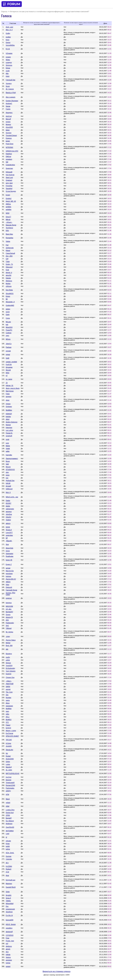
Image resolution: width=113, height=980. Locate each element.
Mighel (8, 643)
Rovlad (8, 756)
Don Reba (9, 290)
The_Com (9, 692)
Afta (7, 73)
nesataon (9, 159)
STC (7, 722)
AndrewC (9, 103)
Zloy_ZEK (9, 256)
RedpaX (9, 869)
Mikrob (8, 219)
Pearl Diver (10, 144)
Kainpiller (9, 455)
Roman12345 (10, 785)
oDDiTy (8, 791)
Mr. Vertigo (10, 632)
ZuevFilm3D (10, 827)
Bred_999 (9, 646)
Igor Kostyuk (10, 175)
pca (7, 478)
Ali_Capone (10, 89)
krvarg (8, 195)
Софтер (9, 333)
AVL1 (8, 717)
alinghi (8, 949)
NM (7, 162)
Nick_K (8, 492)
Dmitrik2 (9, 198)
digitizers (9, 946)
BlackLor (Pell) (11, 93)
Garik (8, 314)
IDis (7, 695)
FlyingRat (9, 186)
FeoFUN (9, 364)
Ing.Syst (9, 777)
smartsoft (9, 436)
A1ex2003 (9, 127)
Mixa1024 (9, 327)
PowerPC (9, 330)
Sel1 (7, 626)
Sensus (8, 663)
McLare (8, 322)
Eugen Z (9, 564)
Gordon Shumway (12, 101)
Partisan (9, 347)
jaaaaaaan (9, 706)
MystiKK (9, 895)
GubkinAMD (10, 305)
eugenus (9, 598)
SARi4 (8, 687)
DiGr (7, 230)
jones (8, 475)
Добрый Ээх (10, 481)
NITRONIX (10, 147)
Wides (8, 60)
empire (8, 122)
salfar (8, 451)
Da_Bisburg (10, 821)
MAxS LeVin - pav (12, 497)
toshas (8, 963)
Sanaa (8, 106)
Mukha (8, 283)
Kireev (8, 296)
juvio (7, 443)
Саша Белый (10, 253)
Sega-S (8, 898)
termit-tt (8, 728)
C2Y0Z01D (10, 935)
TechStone (9, 228)
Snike (8, 892)
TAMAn (8, 901)
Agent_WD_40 (11, 201)
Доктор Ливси (11, 640)
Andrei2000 (10, 759)
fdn (7, 753)
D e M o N (9, 915)
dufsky (8, 309)
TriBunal (9, 628)
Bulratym (9, 654)
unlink (8, 660)
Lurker (8, 764)
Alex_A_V (9, 30)
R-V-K (8, 49)
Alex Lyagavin (11, 97)
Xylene (8, 404)
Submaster (10, 554)
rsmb (8, 439)
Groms (8, 615)
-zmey (8, 636)
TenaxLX (9, 530)
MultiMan (9, 410)
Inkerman (9, 427)
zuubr (8, 71)
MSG (8, 373)
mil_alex (9, 609)
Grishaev (9, 406)
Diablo (8, 501)
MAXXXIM (9, 606)
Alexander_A (10, 302)
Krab (7, 270)
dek (7, 649)
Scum (8, 86)
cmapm (8, 57)
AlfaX (8, 419)
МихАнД (9, 767)
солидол (9, 62)
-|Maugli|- (9, 541)
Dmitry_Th (9, 264)
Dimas (8, 68)
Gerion (8, 42)
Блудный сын (11, 880)
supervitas (9, 535)
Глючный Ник (11, 80)
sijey (7, 472)
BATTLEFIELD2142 (13, 773)
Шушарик (9, 367)
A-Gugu (8, 743)
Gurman (9, 856)
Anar (7, 875)
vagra (8, 700)
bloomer (9, 780)
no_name (9, 379)
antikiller (9, 209)
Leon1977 (9, 533)
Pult (7, 245)
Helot (8, 76)
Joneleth (9, 746)
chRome (9, 286)
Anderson (9, 824)
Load (8, 834)
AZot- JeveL (10, 853)
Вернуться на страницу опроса (57, 971)
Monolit (8, 370)
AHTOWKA (10, 831)
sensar (8, 568)
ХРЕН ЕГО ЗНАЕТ (12, 736)
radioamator (10, 509)
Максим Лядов (11, 225)
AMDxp (8, 204)
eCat (7, 872)
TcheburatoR (10, 783)
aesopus (9, 512)
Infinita (8, 955)
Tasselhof (9, 188)
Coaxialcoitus (10, 165)
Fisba (8, 394)
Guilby (8, 33)
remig (8, 312)
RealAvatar (10, 556)
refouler (8, 841)
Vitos (8, 585)
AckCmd (9, 116)
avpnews (9, 960)
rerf (7, 943)
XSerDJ (8, 517)
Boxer (8, 461)
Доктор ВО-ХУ (11, 579)
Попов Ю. (9, 433)
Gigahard (9, 180)
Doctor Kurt (10, 813)
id (6, 837)
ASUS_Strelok (11, 924)
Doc (7, 906)
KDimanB (9, 172)
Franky (8, 109)
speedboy (9, 928)
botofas (8, 416)
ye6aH (8, 803)
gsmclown (9, 574)
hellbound (9, 489)
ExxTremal (10, 733)
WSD (8, 213)
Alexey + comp (11, 731)
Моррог (8, 124)
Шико (8, 130)
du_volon (9, 770)
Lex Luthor (9, 430)
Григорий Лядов (11, 590)
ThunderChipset (11, 135)
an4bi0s (8, 207)
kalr (7, 324)
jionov (8, 551)
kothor (8, 849)
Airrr (7, 952)
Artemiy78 (9, 617)
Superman (9, 168)
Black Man (9, 234)
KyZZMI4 (9, 866)
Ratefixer (9, 154)
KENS (8, 527)
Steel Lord (9, 177)
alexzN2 (9, 275)
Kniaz (8, 844)
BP (7, 538)
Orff (7, 259)
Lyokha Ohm (10, 810)
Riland (8, 250)
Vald (7, 464)
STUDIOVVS (10, 470)
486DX (8, 582)
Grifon (8, 762)
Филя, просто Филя (13, 388)
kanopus (9, 603)
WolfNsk (9, 709)
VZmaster (9, 53)
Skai (7, 544)
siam (7, 711)
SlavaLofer (10, 750)
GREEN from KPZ (12, 151)
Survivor (9, 133)
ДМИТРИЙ (10, 684)
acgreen (9, 396)
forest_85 (9, 560)
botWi (8, 846)
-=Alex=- (9, 681)
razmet (8, 689)
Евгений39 (10, 920)
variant (8, 966)
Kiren (8, 40)
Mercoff (8, 119)
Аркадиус (9, 113)
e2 (7, 375)
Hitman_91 (10, 385)
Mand (8, 799)
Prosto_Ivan (10, 941)
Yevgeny (9, 83)
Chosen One (10, 677)
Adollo (8, 506)
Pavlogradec (10, 788)
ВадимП (9, 818)
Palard (8, 725)
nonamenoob (10, 909)
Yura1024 (9, 666)
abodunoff (9, 932)
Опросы (4, 12)
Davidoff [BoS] (11, 887)
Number (9, 698)
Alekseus (9, 281)
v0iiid (8, 806)
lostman (8, 576)
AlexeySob (10, 548)
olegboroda (10, 248)
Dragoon (9, 138)
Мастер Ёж (10, 571)
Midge (8, 446)
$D (7, 299)
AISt (7, 620)
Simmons (9, 65)
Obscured (9, 267)
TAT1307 (9, 740)
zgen (7, 336)
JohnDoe (9, 514)
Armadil (8, 486)
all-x (7, 863)
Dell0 (8, 358)
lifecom (8, 467)
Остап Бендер (11, 191)
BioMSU (9, 720)
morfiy (8, 657)
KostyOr (9, 674)
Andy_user (10, 27)
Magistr (8, 425)
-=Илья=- (9, 222)
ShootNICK (10, 293)
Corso (8, 318)
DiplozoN (9, 587)
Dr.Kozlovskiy (10, 668)
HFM (7, 794)
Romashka (10, 238)
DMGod (8, 156)
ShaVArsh (9, 912)
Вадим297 (9, 612)
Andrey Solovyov (12, 422)
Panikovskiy (10, 623)
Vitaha (8, 241)
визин (8, 141)
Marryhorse (10, 391)
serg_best (9, 183)
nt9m (8, 714)
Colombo (9, 859)
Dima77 (8, 217)
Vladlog (8, 520)
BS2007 (9, 503)
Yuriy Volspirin (11, 671)
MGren (8, 339)
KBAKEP (9, 414)
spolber (8, 37)
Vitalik (8, 448)
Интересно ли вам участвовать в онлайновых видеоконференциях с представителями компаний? (50, 12)
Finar (8, 938)
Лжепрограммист (12, 458)
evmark (8, 351)
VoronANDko (10, 45)
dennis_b (9, 272)
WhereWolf (10, 904)
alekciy (8, 523)
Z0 (7, 383)
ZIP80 (8, 815)
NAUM (8, 483)
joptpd (8, 354)
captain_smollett (11, 362)
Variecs (8, 957)
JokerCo (9, 344)
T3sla (8, 261)
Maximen (9, 884)
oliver (8, 400)
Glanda (8, 278)
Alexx (8, 703)
